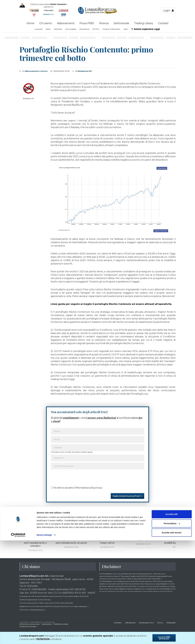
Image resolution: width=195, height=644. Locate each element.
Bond (48, 29)
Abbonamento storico (36, 71)
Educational (84, 29)
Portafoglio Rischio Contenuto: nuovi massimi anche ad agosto (71, 541)
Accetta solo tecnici (172, 636)
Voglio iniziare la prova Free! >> (127, 496)
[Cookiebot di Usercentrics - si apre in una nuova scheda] (18, 639)
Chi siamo (46, 23)
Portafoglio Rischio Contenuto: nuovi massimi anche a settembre (35, 543)
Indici (126, 29)
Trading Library (144, 23)
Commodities (71, 29)
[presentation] (72, 477)
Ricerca (104, 23)
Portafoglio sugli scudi (143, 539)
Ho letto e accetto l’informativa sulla (77, 488)
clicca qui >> (84, 606)
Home (30, 23)
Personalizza (172, 627)
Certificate (58, 29)
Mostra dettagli (44, 638)
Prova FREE (87, 23)
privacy (98, 488)
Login (168, 10)
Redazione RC (85, 71)
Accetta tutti (172, 618)
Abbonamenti (66, 23)
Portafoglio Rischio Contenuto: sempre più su (107, 541)
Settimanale (121, 23)
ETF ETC (96, 29)
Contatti (163, 23)
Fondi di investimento (111, 29)
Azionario (39, 29)
